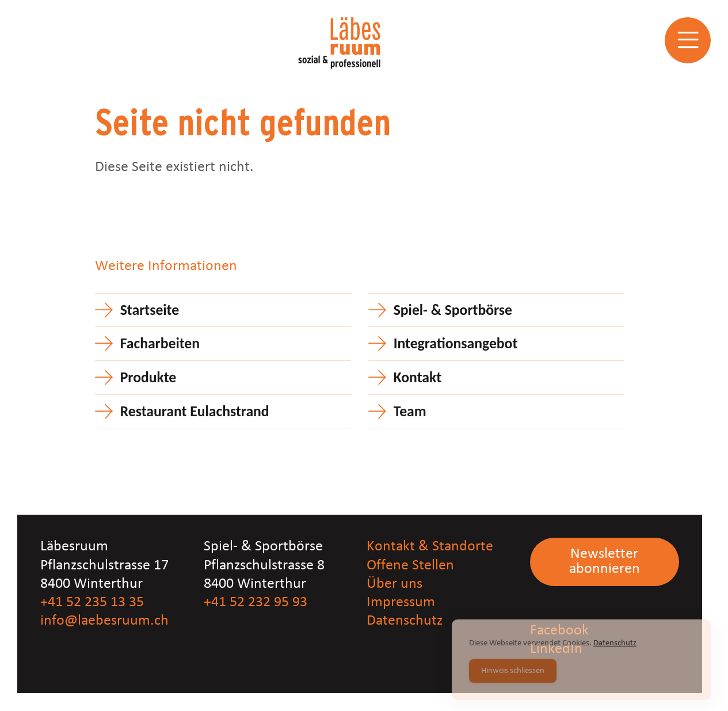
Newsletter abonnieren (605, 562)
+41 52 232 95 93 (256, 602)
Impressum (401, 602)
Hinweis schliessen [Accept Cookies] (513, 678)
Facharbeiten (160, 343)
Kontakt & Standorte (430, 547)
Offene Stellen (410, 566)
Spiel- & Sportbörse (453, 310)
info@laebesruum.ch (104, 621)
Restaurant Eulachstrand (195, 411)
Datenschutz (405, 621)
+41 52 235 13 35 (92, 602)
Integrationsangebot (456, 343)
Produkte (148, 377)
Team (410, 411)
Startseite (150, 310)
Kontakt (418, 377)
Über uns (395, 584)
